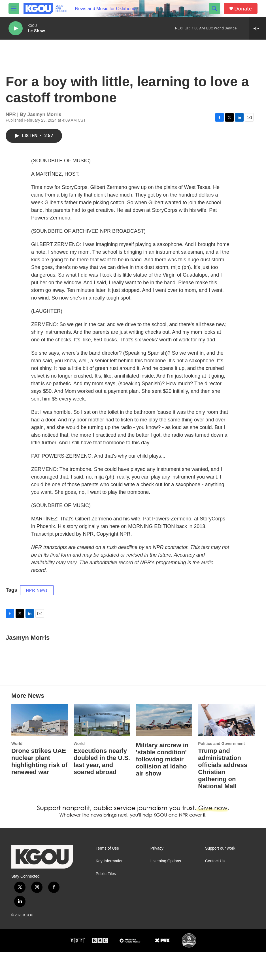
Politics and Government (221, 772)
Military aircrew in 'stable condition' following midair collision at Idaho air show (162, 788)
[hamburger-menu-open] (14, 8)
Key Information (110, 889)
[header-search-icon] (214, 8)
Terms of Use (107, 877)
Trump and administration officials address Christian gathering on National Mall (223, 797)
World (17, 772)
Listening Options (166, 889)
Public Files (106, 902)
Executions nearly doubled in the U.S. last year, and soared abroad (102, 790)
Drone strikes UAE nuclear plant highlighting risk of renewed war (39, 790)
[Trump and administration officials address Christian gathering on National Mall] (226, 748)
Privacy (157, 877)
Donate (243, 9)
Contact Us (215, 889)
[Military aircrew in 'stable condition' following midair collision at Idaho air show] (164, 748)
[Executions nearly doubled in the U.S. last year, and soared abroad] (102, 748)
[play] (16, 28)
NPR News (37, 596)
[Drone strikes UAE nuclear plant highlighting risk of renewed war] (40, 748)
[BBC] (100, 969)
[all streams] (258, 28)
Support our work (220, 877)
